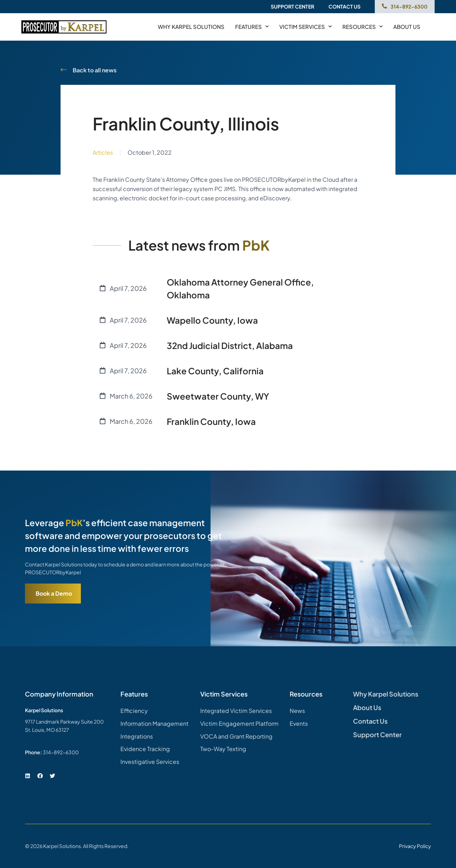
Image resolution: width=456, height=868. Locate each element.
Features (252, 27)
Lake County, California (215, 371)
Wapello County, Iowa (212, 320)
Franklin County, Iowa (211, 421)
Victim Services (305, 27)
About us (407, 27)
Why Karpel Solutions (191, 27)
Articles (103, 152)
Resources (362, 27)
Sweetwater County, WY (218, 396)
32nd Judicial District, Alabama (230, 345)
